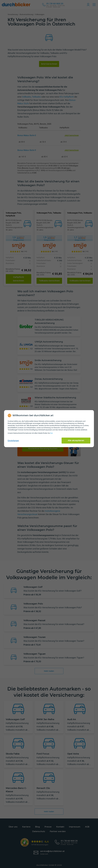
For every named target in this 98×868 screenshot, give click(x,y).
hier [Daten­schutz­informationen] (51, 433)
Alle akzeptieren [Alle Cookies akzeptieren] (76, 441)
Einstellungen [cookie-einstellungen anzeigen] (13, 441)
